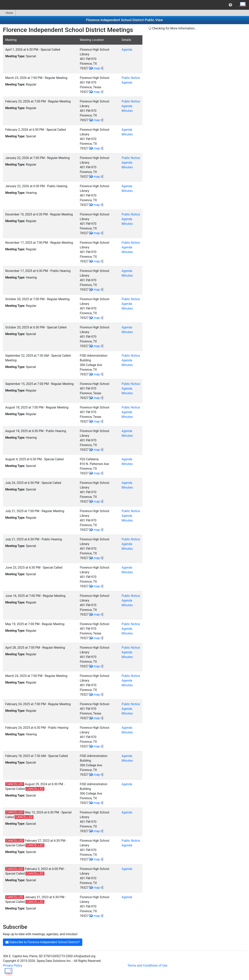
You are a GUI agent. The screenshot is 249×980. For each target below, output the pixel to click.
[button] (230, 5)
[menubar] (124, 5)
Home (8, 13)
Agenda (127, 50)
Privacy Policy (13, 965)
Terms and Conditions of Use (147, 965)
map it (96, 68)
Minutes (127, 111)
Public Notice (131, 78)
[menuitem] (230, 5)
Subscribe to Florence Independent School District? (43, 942)
